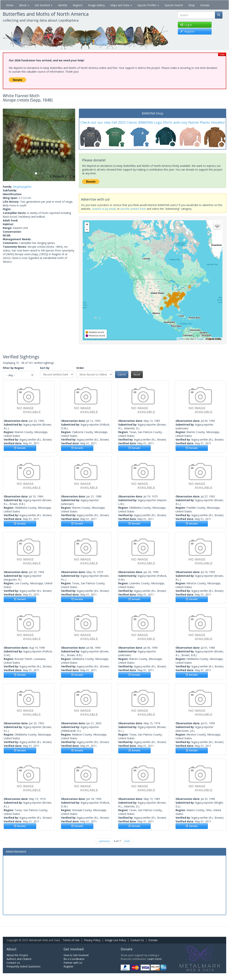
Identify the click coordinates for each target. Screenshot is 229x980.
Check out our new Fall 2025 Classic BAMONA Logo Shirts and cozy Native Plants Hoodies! (153, 122)
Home (10, 5)
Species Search (174, 5)
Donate (205, 5)
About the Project (17, 955)
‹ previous (104, 841)
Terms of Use (71, 940)
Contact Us (137, 940)
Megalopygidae (22, 187)
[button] (8, 145)
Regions (78, 5)
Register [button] (187, 31)
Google (200, 339)
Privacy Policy (92, 940)
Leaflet (181, 339)
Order (80, 368)
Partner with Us (73, 963)
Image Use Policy (115, 940)
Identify (63, 5)
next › (128, 841)
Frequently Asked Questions (24, 966)
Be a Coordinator (74, 959)
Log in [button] (186, 25)
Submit (122, 374)
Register (68, 966)
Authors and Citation (19, 959)
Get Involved (44, 5)
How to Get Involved (76, 955)
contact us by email (104, 209)
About (24, 5)
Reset (137, 374)
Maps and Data (121, 5)
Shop (192, 5)
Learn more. (155, 959)
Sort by (45, 368)
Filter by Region (13, 368)
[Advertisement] (114, 885)
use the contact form (133, 209)
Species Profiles (148, 5)
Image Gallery (96, 5)
